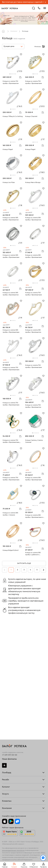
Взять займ (7, 660)
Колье (5, 719)
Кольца (5, 713)
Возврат (6, 766)
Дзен (4, 649)
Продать (6, 683)
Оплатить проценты (10, 763)
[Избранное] (21, 54)
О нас (4, 688)
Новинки (6, 721)
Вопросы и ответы (10, 768)
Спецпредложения (10, 769)
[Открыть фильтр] (43, 46)
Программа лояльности (12, 767)
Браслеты (6, 715)
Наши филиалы (9, 642)
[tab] (10, 74)
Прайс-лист (7, 661)
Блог (4, 794)
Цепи (4, 716)
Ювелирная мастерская (12, 754)
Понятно (24, 862)
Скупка (5, 663)
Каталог (14, 31)
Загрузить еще (24, 563)
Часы (4, 720)
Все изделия (7, 712)
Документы (7, 797)
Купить (5, 684)
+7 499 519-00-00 (10, 638)
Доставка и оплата (10, 764)
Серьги (5, 714)
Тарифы (5, 662)
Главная (4, 31)
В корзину (20, 77)
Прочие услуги (9, 686)
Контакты (6, 798)
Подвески (6, 718)
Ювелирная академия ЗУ (13, 796)
